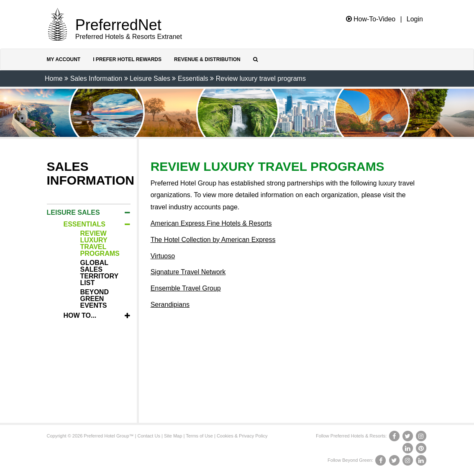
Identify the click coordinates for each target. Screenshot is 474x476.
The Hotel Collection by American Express (213, 240)
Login (415, 19)
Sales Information (96, 78)
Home (54, 78)
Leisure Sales (150, 78)
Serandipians (170, 305)
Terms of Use (199, 436)
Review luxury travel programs (261, 78)
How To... (80, 315)
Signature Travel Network (188, 272)
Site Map (173, 436)
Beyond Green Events (95, 299)
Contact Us (149, 436)
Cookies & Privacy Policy (242, 436)
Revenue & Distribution (207, 59)
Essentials (193, 78)
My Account (64, 59)
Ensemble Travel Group (186, 288)
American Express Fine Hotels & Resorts (211, 223)
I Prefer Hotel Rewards (127, 59)
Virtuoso (163, 256)
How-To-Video (371, 19)
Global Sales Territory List (99, 273)
